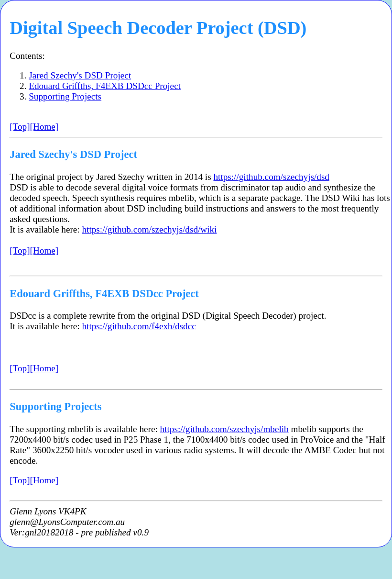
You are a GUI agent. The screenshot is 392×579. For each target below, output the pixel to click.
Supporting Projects (65, 96)
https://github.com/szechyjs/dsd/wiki (150, 229)
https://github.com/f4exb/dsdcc (139, 326)
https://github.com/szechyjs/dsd (271, 177)
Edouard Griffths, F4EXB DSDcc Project (105, 86)
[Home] (44, 127)
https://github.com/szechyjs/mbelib (224, 429)
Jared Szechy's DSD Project (80, 75)
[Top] (20, 127)
